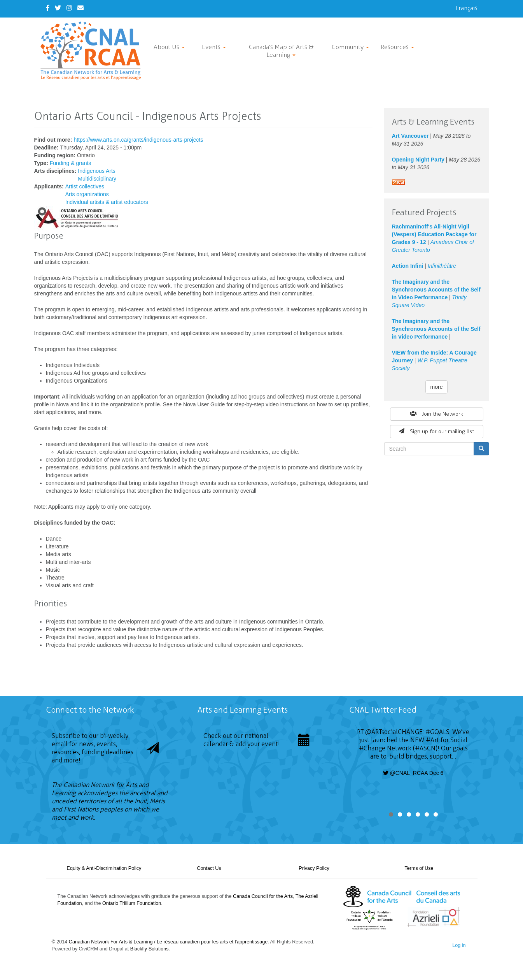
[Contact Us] (80, 8)
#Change (372, 748)
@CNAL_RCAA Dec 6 (413, 773)
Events (214, 47)
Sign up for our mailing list (436, 431)
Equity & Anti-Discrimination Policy (104, 868)
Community (350, 47)
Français (466, 8)
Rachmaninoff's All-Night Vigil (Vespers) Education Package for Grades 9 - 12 (434, 234)
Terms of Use (419, 868)
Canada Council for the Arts (263, 896)
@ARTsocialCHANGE (394, 732)
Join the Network (437, 414)
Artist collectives (85, 186)
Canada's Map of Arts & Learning (281, 51)
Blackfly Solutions (150, 949)
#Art (432, 740)
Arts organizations (87, 194)
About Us (169, 47)
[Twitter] (58, 8)
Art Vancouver (410, 136)
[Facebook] (48, 8)
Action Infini (408, 266)
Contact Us (209, 868)
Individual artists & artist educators (107, 202)
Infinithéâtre (442, 266)
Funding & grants (71, 163)
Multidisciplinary (97, 179)
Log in (459, 945)
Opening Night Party (418, 160)
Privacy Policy (314, 868)
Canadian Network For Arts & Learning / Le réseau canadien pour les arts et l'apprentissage (168, 942)
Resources (397, 47)
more (437, 387)
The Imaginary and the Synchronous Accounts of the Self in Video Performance (436, 290)
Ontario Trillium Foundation (132, 903)
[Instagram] (69, 8)
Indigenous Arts (97, 171)
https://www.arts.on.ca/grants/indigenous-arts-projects (138, 140)
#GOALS (437, 732)
